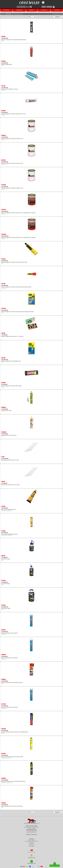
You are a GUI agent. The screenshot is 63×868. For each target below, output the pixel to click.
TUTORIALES (44, 10)
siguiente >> (58, 17)
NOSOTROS (6, 10)
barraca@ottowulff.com (31, 830)
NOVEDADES (19, 10)
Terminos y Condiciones (31, 835)
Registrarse (49, 7)
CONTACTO (57, 10)
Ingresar (44, 7)
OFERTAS (32, 10)
